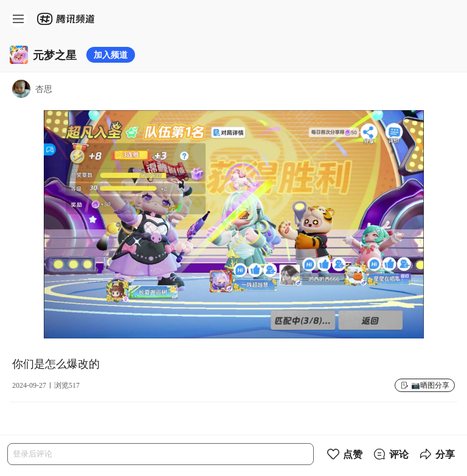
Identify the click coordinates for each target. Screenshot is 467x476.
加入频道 (111, 54)
